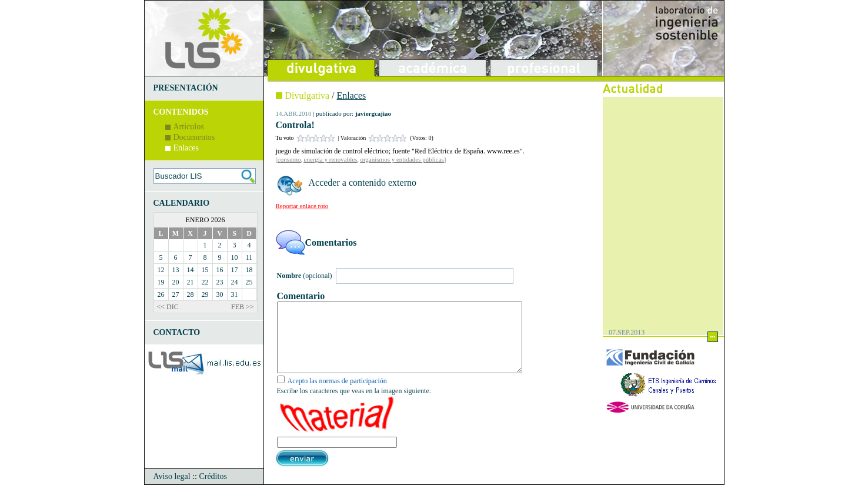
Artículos (189, 127)
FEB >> (243, 307)
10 (235, 257)
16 (220, 270)
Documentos (194, 137)
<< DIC (168, 307)
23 (220, 282)
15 (205, 270)
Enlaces (186, 148)
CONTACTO (177, 332)
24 (235, 282)
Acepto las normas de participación (337, 395)
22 (205, 282)
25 (249, 282)
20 (176, 282)
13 (176, 270)
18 (249, 270)
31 (235, 294)
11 (249, 257)
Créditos (213, 490)
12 (161, 270)
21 (191, 282)
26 (161, 294)
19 (161, 282)
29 (205, 294)
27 (176, 294)
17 (235, 270)
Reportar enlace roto (302, 206)
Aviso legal (172, 490)
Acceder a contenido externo (363, 182)
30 (220, 294)
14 (191, 270)
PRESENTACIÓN (186, 88)
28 (191, 294)
